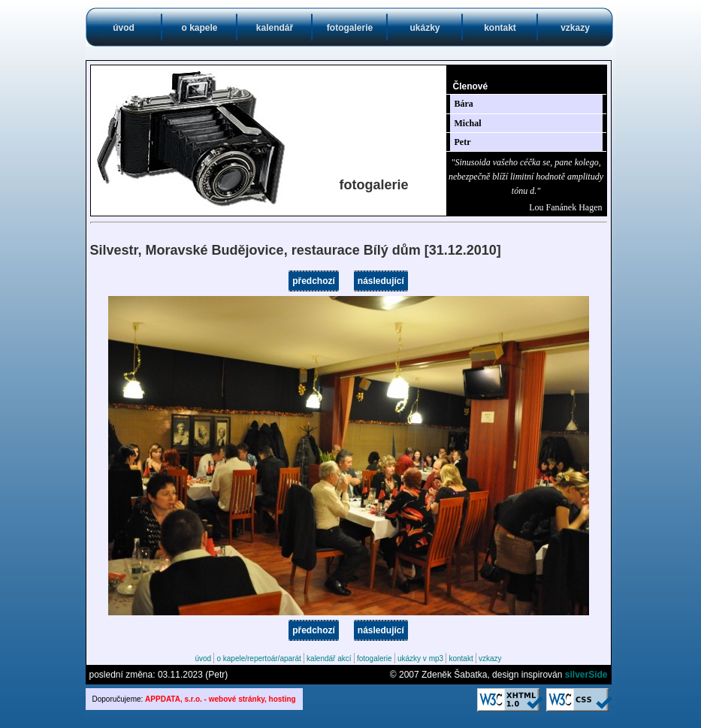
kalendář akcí (329, 659)
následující (381, 281)
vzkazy (575, 28)
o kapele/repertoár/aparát (258, 659)
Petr (463, 142)
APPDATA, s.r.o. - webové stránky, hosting (221, 699)
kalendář (275, 28)
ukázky (425, 28)
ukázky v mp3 (420, 659)
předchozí (314, 281)
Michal (468, 123)
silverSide (586, 675)
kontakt (500, 28)
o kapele (199, 28)
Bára (464, 104)
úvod (124, 28)
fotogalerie (350, 28)
